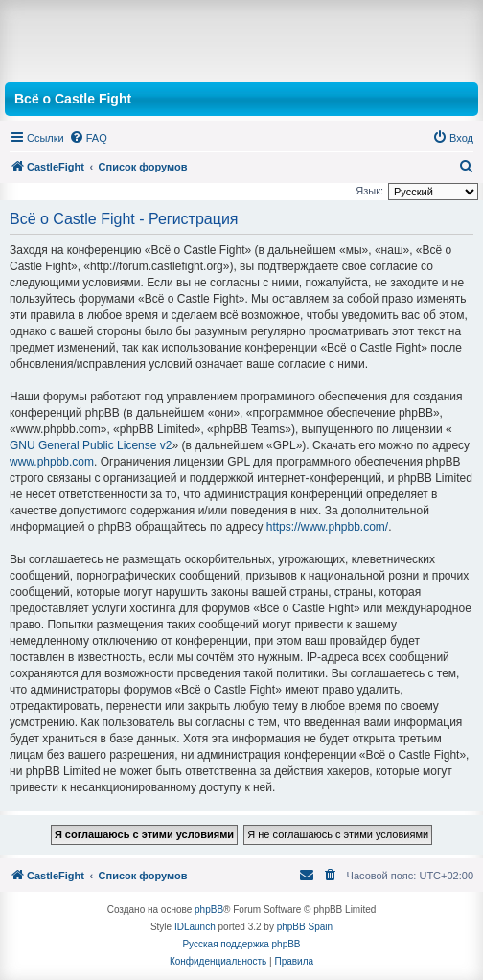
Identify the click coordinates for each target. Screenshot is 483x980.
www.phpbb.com (52, 462)
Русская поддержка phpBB (241, 944)
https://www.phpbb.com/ (327, 527)
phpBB (209, 910)
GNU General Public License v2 (91, 445)
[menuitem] (88, 138)
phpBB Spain (305, 927)
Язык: (369, 191)
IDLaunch (195, 927)
